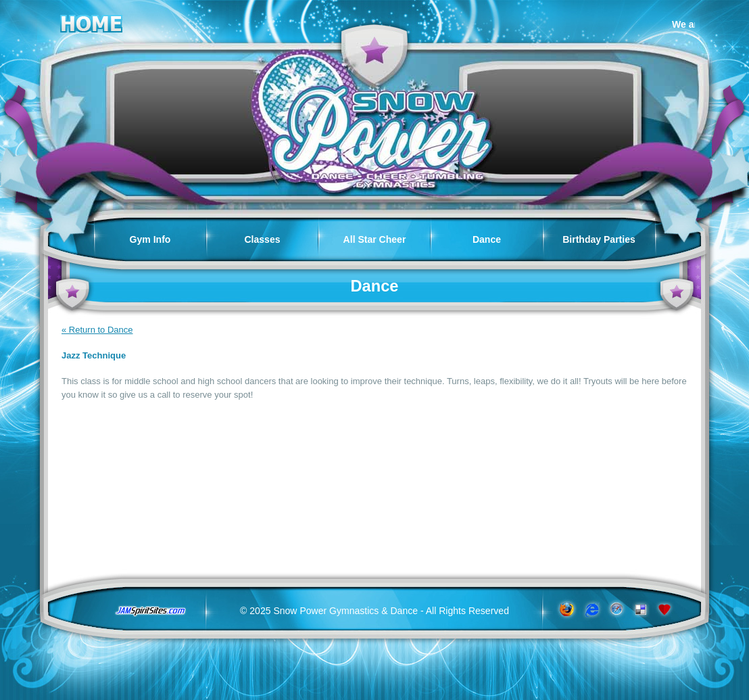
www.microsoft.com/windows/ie (590, 610)
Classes (262, 239)
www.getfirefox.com (565, 610)
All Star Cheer (375, 239)
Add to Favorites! (666, 610)
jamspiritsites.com (150, 611)
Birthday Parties (599, 239)
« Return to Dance (97, 330)
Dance (487, 239)
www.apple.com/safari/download (615, 610)
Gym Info (150, 239)
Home (91, 21)
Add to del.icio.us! (641, 610)
